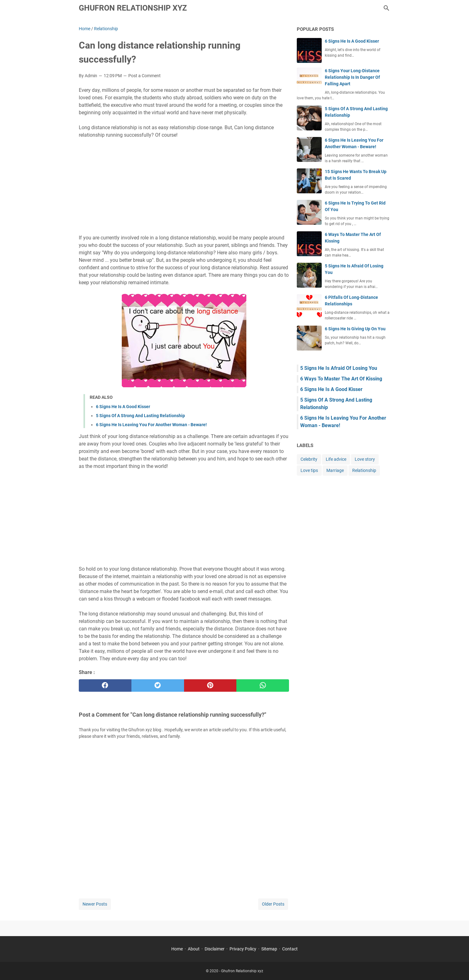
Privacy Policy (243, 949)
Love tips (309, 470)
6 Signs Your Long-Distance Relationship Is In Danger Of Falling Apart (352, 77)
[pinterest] (210, 686)
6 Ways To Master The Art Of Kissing (341, 379)
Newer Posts (95, 904)
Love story (365, 459)
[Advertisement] (184, 186)
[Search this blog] (386, 8)
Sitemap (269, 949)
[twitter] (158, 686)
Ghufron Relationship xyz (133, 8)
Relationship (364, 470)
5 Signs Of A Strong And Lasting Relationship (140, 416)
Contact (290, 949)
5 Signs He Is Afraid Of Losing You (339, 368)
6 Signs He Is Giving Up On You (355, 329)
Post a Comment (144, 76)
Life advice (336, 459)
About (194, 949)
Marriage (335, 470)
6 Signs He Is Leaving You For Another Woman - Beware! (151, 425)
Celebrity (309, 459)
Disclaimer (215, 949)
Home (177, 949)
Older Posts (273, 904)
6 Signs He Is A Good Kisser (123, 407)
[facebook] (105, 686)
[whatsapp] (263, 686)
